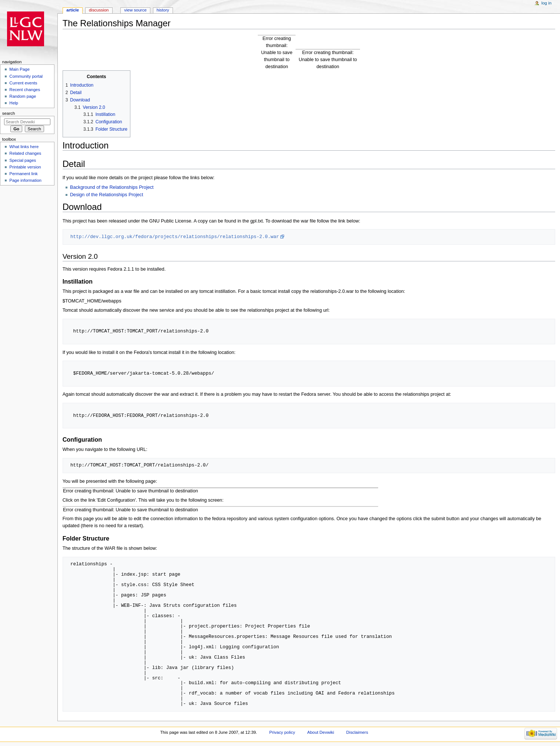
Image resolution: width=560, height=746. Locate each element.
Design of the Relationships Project (106, 195)
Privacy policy (282, 732)
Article (73, 10)
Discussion (99, 10)
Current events (23, 83)
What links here (24, 147)
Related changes (25, 153)
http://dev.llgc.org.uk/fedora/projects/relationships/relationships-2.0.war (175, 237)
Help (14, 103)
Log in (546, 3)
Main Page (19, 69)
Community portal (26, 76)
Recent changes (25, 90)
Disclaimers (357, 732)
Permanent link (23, 174)
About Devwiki (321, 732)
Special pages (23, 160)
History (163, 10)
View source (135, 10)
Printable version (25, 167)
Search (9, 113)
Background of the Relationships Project (112, 187)
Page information (25, 180)
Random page (23, 96)
